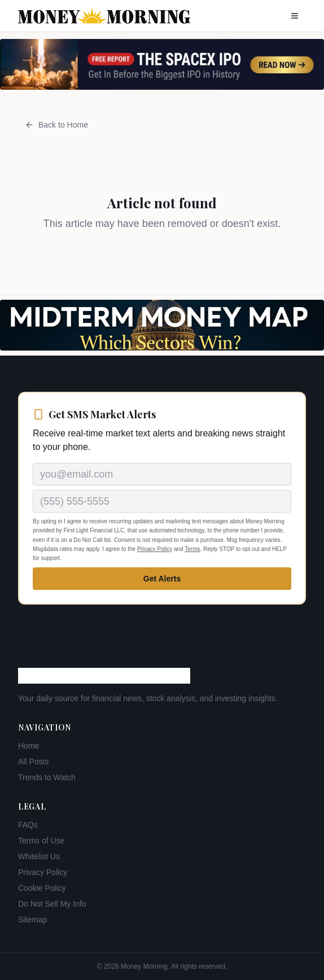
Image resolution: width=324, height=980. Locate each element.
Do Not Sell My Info (52, 904)
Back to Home (56, 125)
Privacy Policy (155, 549)
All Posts (33, 762)
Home (29, 746)
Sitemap (32, 920)
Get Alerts (162, 579)
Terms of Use (41, 841)
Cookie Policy (42, 888)
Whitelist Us (39, 856)
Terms (192, 549)
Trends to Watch (47, 777)
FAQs (28, 825)
